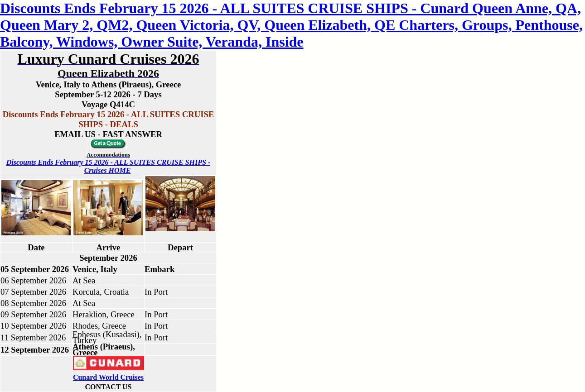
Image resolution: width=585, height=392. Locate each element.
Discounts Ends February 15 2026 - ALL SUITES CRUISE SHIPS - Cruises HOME (108, 166)
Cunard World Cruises (108, 377)
